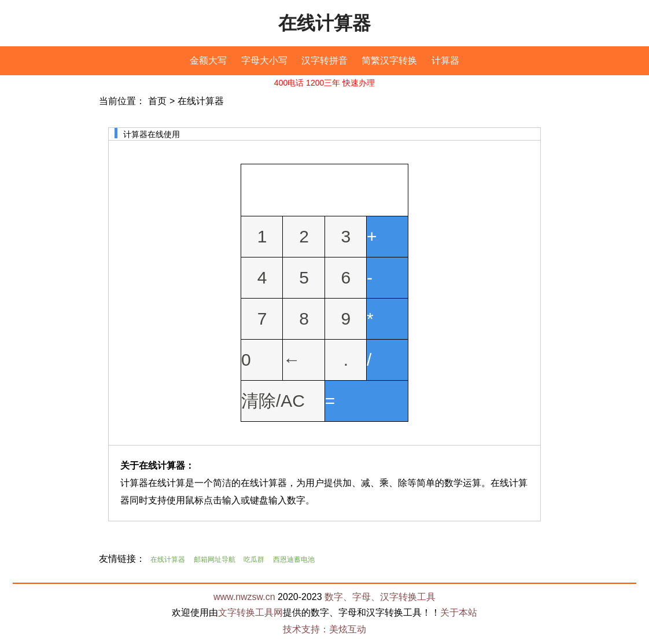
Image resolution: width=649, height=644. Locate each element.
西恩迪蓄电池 (294, 560)
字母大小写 (264, 60)
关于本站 (459, 612)
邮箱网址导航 (215, 560)
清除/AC (273, 401)
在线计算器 (325, 23)
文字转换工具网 (250, 612)
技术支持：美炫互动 (325, 629)
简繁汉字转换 (389, 60)
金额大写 (208, 60)
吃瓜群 (254, 560)
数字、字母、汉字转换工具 (380, 597)
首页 (157, 101)
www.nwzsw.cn (244, 597)
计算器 (445, 60)
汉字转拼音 (325, 60)
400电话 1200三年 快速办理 (325, 83)
